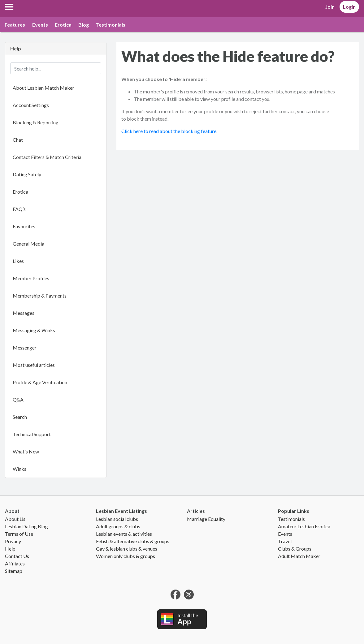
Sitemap (14, 571)
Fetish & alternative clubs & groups (133, 541)
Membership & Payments (40, 296)
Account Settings (31, 105)
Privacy (13, 541)
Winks (19, 469)
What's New (26, 451)
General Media (28, 244)
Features (15, 25)
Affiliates (15, 563)
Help (10, 549)
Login (349, 7)
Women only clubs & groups (126, 556)
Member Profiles (31, 278)
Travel (285, 541)
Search (20, 417)
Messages (24, 313)
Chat (18, 140)
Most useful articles (34, 365)
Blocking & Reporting (36, 122)
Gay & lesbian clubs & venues (127, 549)
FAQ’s (19, 209)
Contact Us (17, 556)
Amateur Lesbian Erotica (304, 526)
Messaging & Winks (34, 330)
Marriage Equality (206, 519)
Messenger (25, 348)
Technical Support (32, 434)
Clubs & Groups (295, 549)
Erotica (63, 25)
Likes (18, 261)
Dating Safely (27, 174)
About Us (15, 519)
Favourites (24, 226)
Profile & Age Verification (40, 382)
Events (40, 25)
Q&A (18, 399)
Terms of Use (19, 534)
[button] (9, 7)
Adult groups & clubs (118, 526)
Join (330, 7)
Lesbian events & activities (124, 534)
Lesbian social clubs (117, 519)
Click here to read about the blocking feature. (169, 131)
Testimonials (111, 25)
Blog (84, 25)
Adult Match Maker (299, 556)
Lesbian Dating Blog (26, 526)
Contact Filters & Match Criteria (47, 157)
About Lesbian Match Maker (43, 88)
